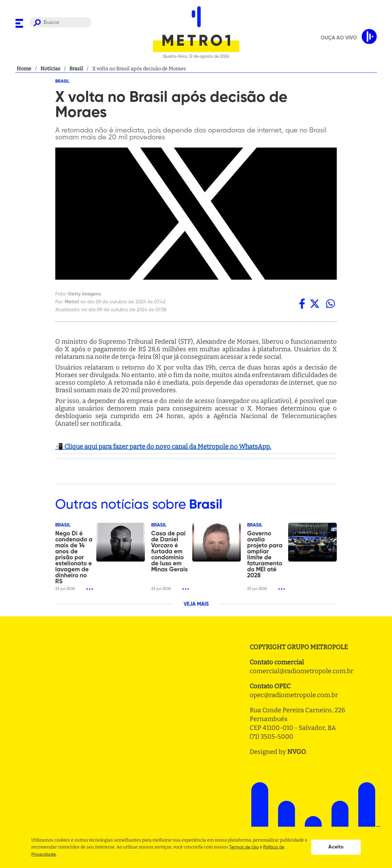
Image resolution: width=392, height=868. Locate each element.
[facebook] (302, 303)
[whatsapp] (330, 303)
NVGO (297, 752)
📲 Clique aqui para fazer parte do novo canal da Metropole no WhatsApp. (163, 446)
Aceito (336, 847)
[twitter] (315, 303)
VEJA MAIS (196, 604)
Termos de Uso (244, 847)
